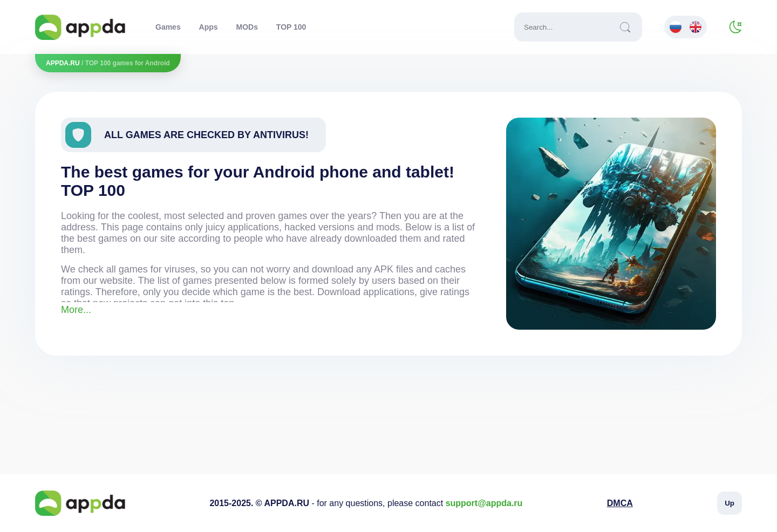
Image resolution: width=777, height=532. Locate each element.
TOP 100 (291, 27)
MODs (247, 27)
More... (76, 310)
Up (730, 503)
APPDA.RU (63, 63)
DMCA (620, 503)
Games (168, 27)
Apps (209, 27)
